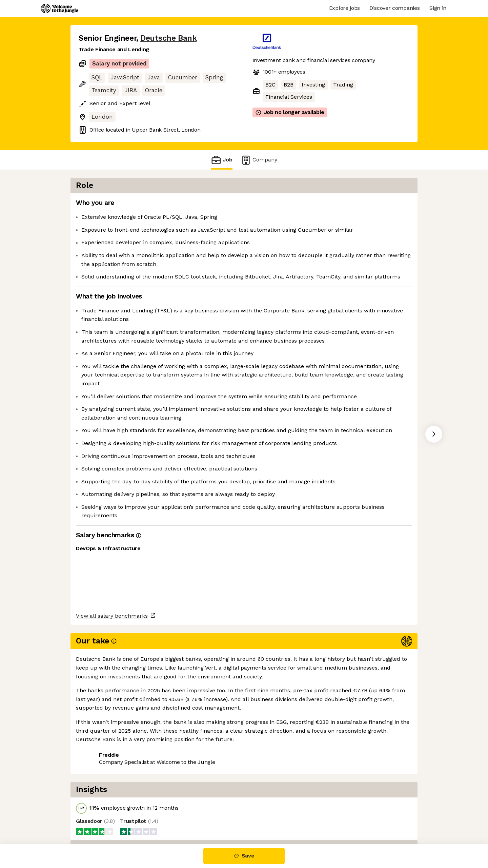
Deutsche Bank (168, 38)
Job (222, 160)
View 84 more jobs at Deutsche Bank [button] (174, 815)
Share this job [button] (97, 815)
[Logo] (60, 8)
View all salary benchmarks (112, 789)
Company (259, 160)
